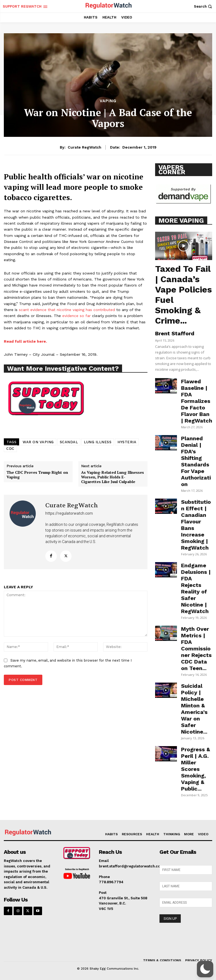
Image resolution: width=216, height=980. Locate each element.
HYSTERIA (127, 442)
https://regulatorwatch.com (69, 513)
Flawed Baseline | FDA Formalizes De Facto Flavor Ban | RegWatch (197, 401)
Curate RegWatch (85, 147)
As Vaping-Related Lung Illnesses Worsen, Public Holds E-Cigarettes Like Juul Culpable (113, 477)
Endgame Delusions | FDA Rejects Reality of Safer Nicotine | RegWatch (196, 588)
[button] (204, 6)
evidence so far (76, 316)
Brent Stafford (175, 333)
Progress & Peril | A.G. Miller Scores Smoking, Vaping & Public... (196, 769)
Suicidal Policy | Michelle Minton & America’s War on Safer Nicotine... (194, 709)
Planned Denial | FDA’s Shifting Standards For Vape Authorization (196, 461)
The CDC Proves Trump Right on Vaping (37, 475)
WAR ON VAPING (38, 442)
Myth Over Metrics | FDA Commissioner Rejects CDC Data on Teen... (196, 649)
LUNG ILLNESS (98, 442)
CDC (10, 449)
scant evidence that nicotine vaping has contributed (67, 310)
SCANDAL (69, 442)
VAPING (108, 101)
